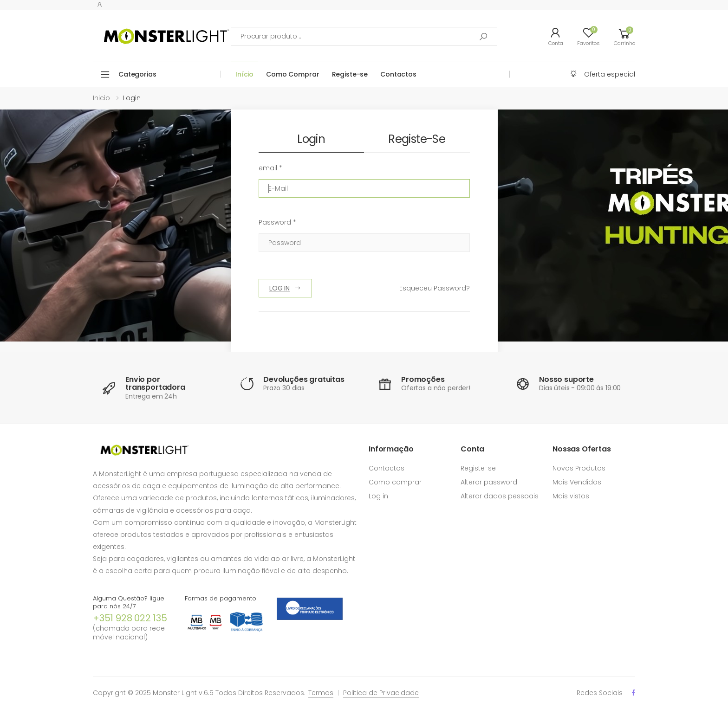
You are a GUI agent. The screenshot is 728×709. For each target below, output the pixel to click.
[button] (624, 36)
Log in (378, 496)
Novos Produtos (579, 468)
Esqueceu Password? (435, 288)
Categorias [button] (137, 74)
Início (244, 74)
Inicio (101, 98)
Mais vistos (571, 496)
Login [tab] (311, 139)
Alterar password (489, 482)
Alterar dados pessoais (500, 496)
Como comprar (395, 482)
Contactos (398, 74)
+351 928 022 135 (130, 618)
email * (270, 168)
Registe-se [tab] (417, 139)
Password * (277, 222)
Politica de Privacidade (381, 693)
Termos (321, 693)
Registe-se (350, 74)
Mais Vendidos (577, 482)
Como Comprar (292, 74)
